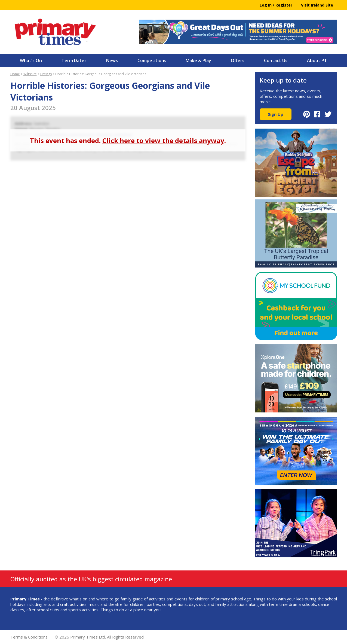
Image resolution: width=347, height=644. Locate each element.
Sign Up (276, 114)
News (112, 60)
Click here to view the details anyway (163, 140)
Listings (46, 74)
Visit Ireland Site (317, 5)
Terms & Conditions (29, 637)
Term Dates (74, 60)
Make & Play (198, 60)
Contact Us (276, 60)
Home (15, 74)
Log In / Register (276, 5)
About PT (317, 60)
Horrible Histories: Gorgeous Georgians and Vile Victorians (101, 74)
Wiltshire (30, 74)
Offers (238, 60)
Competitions (152, 60)
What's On (31, 60)
